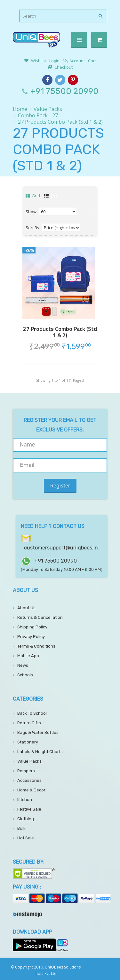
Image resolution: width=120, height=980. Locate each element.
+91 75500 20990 (64, 91)
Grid (33, 196)
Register (60, 486)
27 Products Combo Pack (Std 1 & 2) (60, 122)
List (51, 196)
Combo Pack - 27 (38, 115)
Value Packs (48, 109)
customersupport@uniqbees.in (61, 548)
